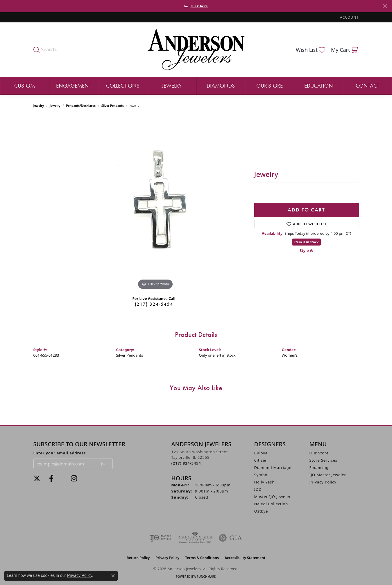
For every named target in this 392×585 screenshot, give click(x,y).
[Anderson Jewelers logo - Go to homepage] (196, 50)
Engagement (74, 86)
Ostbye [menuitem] (261, 511)
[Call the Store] (186, 463)
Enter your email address (60, 453)
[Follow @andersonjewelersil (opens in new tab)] (74, 479)
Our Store (270, 86)
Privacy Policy (323, 482)
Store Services (323, 460)
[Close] (385, 6)
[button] (349, 17)
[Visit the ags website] (195, 538)
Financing (319, 467)
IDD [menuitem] (258, 489)
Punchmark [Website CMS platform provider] (206, 577)
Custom (25, 86)
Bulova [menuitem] (261, 453)
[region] (155, 204)
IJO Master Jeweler (328, 475)
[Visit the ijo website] (161, 538)
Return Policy (138, 558)
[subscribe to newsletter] (105, 464)
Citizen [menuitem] (261, 460)
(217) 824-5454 (154, 304)
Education (319, 86)
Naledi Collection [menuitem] (271, 504)
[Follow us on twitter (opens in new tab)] (37, 479)
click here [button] (199, 6)
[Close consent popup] (113, 576)
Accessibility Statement (245, 558)
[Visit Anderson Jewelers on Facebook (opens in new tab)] (51, 479)
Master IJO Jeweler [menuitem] (273, 497)
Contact (367, 86)
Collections (123, 86)
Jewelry (172, 86)
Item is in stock (307, 242)
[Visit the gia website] (230, 538)
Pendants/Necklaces (81, 106)
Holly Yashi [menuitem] (265, 482)
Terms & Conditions (202, 558)
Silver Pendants (113, 106)
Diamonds (221, 86)
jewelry (55, 106)
